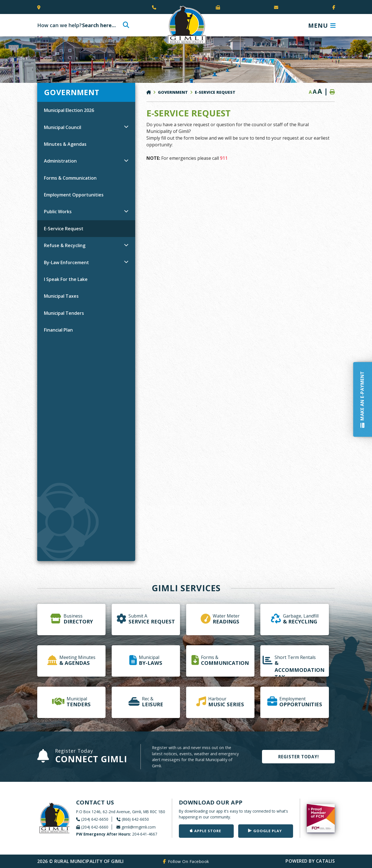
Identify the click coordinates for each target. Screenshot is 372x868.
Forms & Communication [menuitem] (70, 178)
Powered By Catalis (310, 861)
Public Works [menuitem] (58, 212)
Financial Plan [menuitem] (58, 330)
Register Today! (299, 757)
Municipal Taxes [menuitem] (61, 296)
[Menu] (322, 25)
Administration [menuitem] (60, 161)
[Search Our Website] (82, 25)
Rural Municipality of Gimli (186, 25)
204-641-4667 (117, 834)
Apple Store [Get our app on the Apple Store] (208, 831)
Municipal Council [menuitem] (63, 127)
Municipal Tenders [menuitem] (64, 313)
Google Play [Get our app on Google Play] (268, 831)
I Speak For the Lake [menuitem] (66, 279)
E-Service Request (215, 92)
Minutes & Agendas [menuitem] (65, 144)
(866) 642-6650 (135, 819)
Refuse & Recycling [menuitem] (65, 245)
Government (173, 92)
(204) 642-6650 (95, 819)
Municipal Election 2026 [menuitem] (69, 110)
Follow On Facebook (189, 861)
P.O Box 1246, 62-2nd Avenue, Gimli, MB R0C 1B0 (121, 812)
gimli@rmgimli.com (139, 827)
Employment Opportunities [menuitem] (74, 195)
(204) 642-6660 (95, 827)
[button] (126, 126)
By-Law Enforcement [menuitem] (66, 262)
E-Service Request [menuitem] (64, 229)
